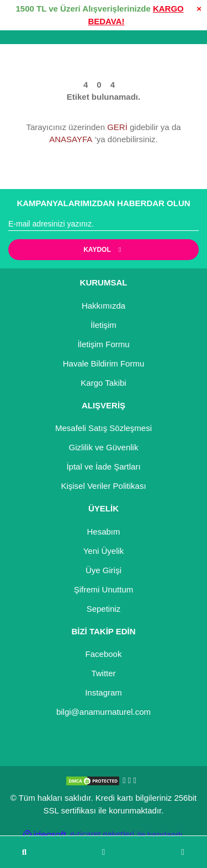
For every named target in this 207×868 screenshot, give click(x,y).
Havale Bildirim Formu (104, 363)
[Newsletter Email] (104, 224)
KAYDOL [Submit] (104, 250)
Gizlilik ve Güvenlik (104, 447)
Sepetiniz (104, 609)
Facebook (104, 654)
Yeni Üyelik (104, 551)
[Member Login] (104, 852)
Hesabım (103, 532)
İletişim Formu (103, 344)
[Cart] (182, 852)
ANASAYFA (71, 139)
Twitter (103, 673)
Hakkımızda (104, 306)
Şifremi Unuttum (104, 589)
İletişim (104, 325)
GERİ (117, 127)
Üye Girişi (104, 570)
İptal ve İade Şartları (103, 467)
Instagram (104, 692)
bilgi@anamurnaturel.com (104, 712)
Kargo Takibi (103, 383)
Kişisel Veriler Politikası (103, 486)
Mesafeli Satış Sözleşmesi (104, 428)
